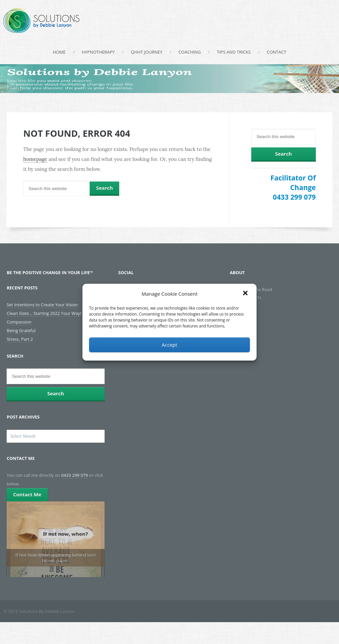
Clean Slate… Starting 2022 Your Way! (44, 313)
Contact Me (27, 494)
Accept (170, 345)
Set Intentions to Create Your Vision (42, 305)
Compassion (19, 322)
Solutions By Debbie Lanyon (41, 21)
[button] (246, 294)
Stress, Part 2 (20, 339)
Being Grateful (21, 330)
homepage (35, 159)
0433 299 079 (294, 197)
